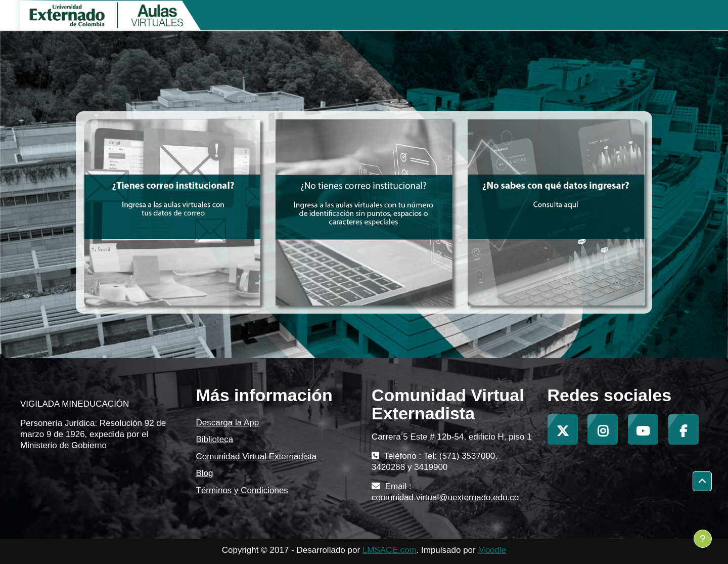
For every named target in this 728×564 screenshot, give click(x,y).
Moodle (492, 550)
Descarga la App (228, 423)
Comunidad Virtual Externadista (257, 457)
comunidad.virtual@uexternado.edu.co (445, 497)
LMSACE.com (390, 550)
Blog (205, 473)
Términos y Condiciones (242, 490)
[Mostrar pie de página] (703, 539)
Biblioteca (215, 439)
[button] (702, 482)
